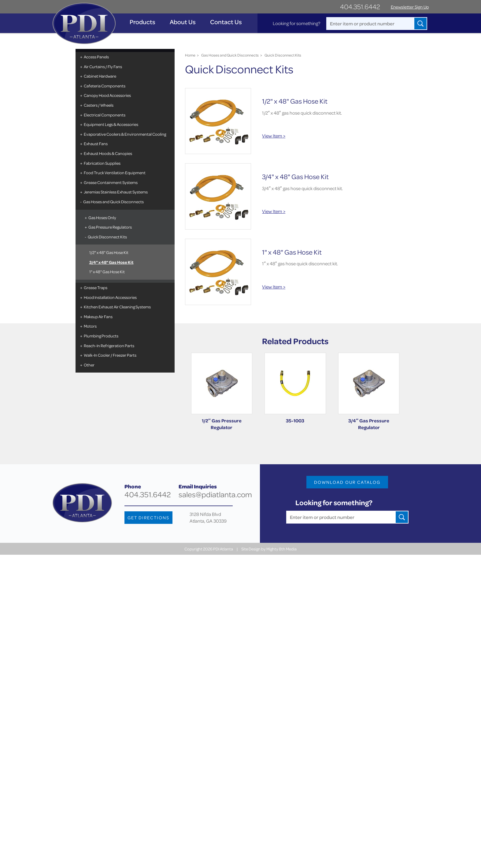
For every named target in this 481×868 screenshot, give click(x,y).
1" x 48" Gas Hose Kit (107, 272)
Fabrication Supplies (102, 163)
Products (142, 22)
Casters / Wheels (99, 105)
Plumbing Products (101, 336)
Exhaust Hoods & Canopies (108, 153)
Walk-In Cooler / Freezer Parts (110, 355)
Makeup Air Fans (98, 316)
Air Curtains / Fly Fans (103, 66)
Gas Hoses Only (102, 217)
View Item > (274, 136)
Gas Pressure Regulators (110, 227)
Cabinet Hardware (100, 76)
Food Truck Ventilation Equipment (115, 173)
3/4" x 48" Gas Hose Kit (111, 262)
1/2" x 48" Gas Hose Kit (109, 252)
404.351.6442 (360, 7)
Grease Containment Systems (111, 182)
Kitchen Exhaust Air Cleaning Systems (117, 307)
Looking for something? (296, 23)
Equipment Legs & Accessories (111, 124)
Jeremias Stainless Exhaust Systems (116, 192)
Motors (90, 326)
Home (190, 55)
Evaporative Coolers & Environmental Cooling (125, 134)
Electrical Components (105, 115)
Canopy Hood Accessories (107, 95)
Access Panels (96, 57)
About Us (183, 22)
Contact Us (226, 22)
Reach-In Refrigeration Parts (109, 346)
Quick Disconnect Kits (107, 237)
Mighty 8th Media (281, 549)
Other (89, 365)
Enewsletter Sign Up (410, 7)
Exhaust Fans (96, 143)
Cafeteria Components (105, 86)
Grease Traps (96, 287)
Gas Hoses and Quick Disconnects (113, 202)
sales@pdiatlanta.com (215, 494)
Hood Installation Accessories (110, 297)
